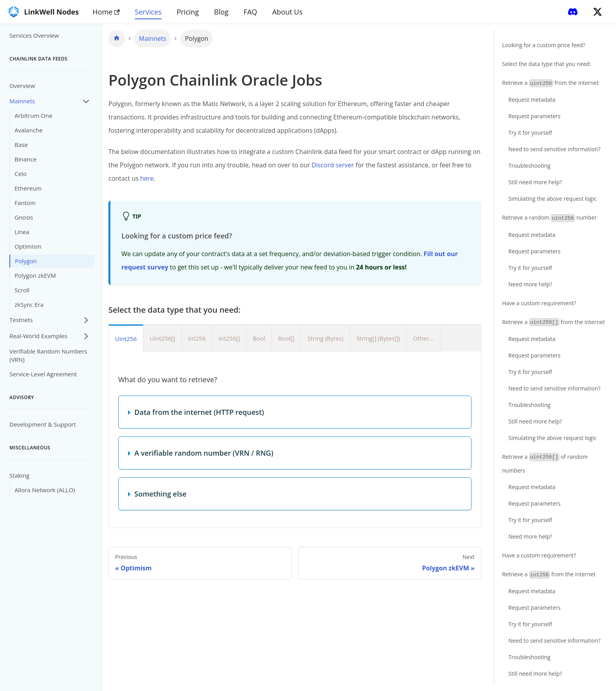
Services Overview (34, 35)
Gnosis (24, 217)
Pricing (188, 12)
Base (21, 145)
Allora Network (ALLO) (45, 490)
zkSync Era (29, 304)
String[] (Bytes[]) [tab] (378, 338)
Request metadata (532, 100)
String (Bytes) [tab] (325, 338)
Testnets (21, 320)
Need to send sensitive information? (554, 149)
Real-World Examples (38, 336)
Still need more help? (535, 182)
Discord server (333, 165)
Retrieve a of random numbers (545, 464)
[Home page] (117, 38)
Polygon (26, 261)
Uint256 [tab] (126, 339)
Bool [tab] (259, 338)
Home (106, 12)
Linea (22, 232)
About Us (287, 12)
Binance (26, 159)
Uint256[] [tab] (162, 338)
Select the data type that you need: (546, 64)
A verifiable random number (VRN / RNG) (204, 453)
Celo (21, 174)
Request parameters (534, 116)
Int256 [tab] (197, 338)
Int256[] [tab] (229, 338)
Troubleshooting (529, 166)
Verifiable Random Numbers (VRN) (48, 355)
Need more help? (530, 284)
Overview (22, 86)
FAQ (250, 12)
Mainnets (22, 101)
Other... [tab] (423, 338)
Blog (221, 12)
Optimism (28, 246)
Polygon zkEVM (35, 275)
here (147, 178)
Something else (160, 494)
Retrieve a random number (549, 218)
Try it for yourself (530, 133)
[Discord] (573, 12)
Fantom (25, 203)
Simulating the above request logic (552, 199)
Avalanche (28, 130)
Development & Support (43, 424)
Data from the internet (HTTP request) (199, 412)
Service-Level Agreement (43, 374)
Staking (19, 475)
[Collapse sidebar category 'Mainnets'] (86, 101)
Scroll (22, 290)
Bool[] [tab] (286, 338)
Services (148, 12)
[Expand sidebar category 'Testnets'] (86, 320)
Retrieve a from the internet (550, 83)
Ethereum (28, 188)
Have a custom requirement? (539, 303)
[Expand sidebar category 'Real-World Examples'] (86, 336)
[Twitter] (598, 12)
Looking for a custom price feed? (544, 45)
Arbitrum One (33, 115)
